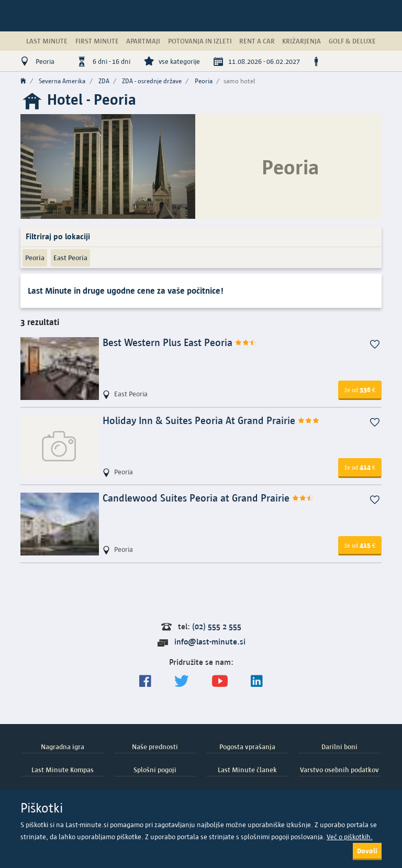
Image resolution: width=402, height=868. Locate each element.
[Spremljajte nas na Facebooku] (145, 681)
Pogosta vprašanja (247, 747)
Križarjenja (301, 41)
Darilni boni (339, 747)
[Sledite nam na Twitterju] (182, 681)
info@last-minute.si (210, 642)
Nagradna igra (63, 747)
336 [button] (360, 390)
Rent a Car (257, 41)
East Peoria (70, 258)
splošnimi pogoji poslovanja (282, 837)
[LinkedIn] (257, 681)
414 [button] (360, 467)
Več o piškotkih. (350, 837)
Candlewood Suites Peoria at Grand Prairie (208, 498)
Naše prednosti (155, 747)
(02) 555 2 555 (217, 626)
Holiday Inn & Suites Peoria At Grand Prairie (211, 421)
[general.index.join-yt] (220, 681)
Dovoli (367, 851)
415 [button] (360, 545)
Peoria (35, 258)
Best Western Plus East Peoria (180, 343)
